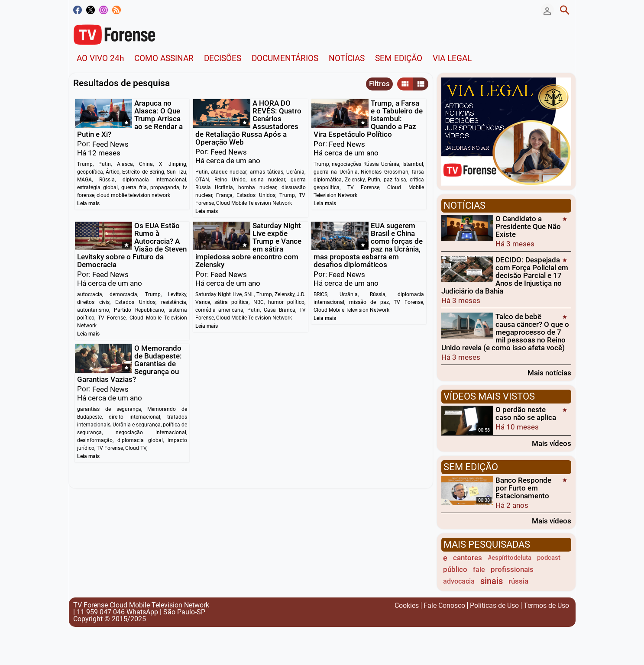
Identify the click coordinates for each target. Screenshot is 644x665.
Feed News (110, 144)
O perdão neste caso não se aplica (526, 413)
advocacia (459, 581)
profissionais (512, 569)
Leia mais (88, 203)
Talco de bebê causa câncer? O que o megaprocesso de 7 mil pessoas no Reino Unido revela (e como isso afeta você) (505, 332)
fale (479, 570)
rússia (518, 581)
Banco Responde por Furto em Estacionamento (523, 488)
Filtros (379, 84)
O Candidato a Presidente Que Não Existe (528, 226)
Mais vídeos (552, 443)
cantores (468, 558)
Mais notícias (549, 373)
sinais (492, 581)
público (455, 569)
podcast (549, 558)
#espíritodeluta (510, 558)
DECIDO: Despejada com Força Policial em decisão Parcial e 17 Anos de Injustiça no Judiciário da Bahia (505, 275)
